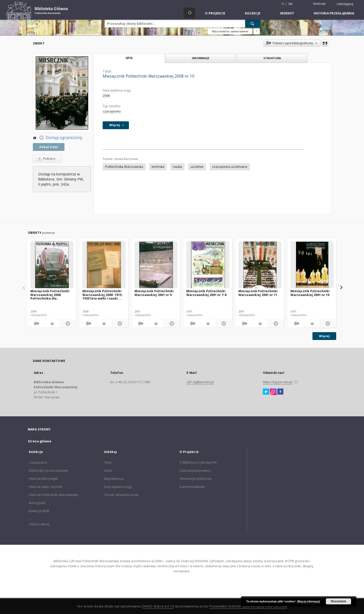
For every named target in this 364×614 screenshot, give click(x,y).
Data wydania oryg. (118, 487)
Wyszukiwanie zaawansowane (230, 31)
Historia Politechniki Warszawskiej (53, 495)
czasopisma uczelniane (230, 167)
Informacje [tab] (201, 58)
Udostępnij (345, 4)
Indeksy (287, 13)
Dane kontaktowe (192, 487)
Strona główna (40, 441)
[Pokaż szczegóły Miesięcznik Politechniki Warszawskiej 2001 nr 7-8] (223, 324)
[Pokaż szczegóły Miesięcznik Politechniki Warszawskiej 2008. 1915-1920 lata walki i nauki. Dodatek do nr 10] (119, 324)
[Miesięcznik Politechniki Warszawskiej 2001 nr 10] (312, 265)
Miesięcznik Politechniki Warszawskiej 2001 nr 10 (310, 293)
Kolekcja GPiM (39, 511)
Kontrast (320, 4)
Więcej (324, 336)
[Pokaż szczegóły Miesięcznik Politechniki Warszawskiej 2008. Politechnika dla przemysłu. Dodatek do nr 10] (67, 324)
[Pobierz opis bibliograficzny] (36, 324)
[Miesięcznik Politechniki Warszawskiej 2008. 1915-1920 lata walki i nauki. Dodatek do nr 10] (104, 265)
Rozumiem (339, 601)
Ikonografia (37, 503)
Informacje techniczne (196, 479)
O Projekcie (215, 13)
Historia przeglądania (334, 13)
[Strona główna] (189, 13)
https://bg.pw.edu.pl (278, 382)
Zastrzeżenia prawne (195, 471)
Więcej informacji (309, 601)
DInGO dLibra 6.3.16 (158, 606)
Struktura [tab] (272, 58)
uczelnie (197, 167)
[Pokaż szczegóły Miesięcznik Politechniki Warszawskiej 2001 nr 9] (171, 324)
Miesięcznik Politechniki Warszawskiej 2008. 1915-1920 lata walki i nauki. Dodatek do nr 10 (103, 295)
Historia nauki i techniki (46, 487)
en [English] (291, 4)
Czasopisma (38, 462)
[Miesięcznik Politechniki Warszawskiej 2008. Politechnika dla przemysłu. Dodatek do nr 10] (52, 265)
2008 (106, 96)
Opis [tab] (129, 58)
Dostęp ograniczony (58, 138)
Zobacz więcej (39, 524)
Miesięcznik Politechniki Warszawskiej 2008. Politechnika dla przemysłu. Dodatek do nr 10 (51, 295)
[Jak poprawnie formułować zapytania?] (257, 31)
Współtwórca (114, 479)
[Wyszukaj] (253, 24)
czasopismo (112, 111)
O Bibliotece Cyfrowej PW (198, 462)
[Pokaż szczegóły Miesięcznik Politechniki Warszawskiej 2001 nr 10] (327, 324)
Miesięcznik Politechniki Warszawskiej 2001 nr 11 (258, 293)
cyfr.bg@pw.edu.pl (200, 382)
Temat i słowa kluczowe (121, 495)
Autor (108, 471)
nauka (177, 167)
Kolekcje (253, 13)
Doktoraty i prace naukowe (49, 471)
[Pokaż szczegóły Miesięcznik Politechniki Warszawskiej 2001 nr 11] (275, 324)
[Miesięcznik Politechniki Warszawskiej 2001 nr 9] (156, 265)
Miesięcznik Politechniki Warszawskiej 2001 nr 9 (154, 293)
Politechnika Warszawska (124, 167)
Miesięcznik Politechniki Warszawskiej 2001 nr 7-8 (206, 293)
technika (158, 167)
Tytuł (108, 462)
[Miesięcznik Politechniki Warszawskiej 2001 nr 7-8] (208, 265)
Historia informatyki (43, 479)
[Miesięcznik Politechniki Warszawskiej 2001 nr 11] (260, 265)
